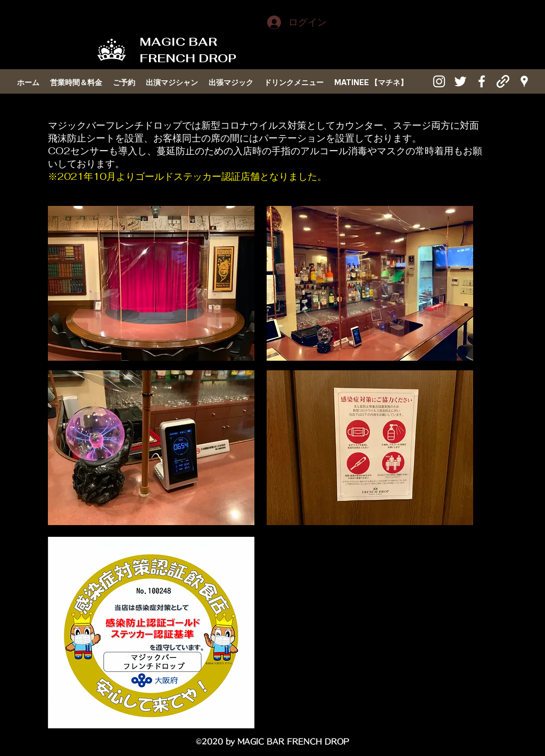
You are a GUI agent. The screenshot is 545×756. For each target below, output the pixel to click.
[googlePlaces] (524, 81)
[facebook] (482, 81)
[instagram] (439, 81)
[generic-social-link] (503, 81)
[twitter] (460, 81)
